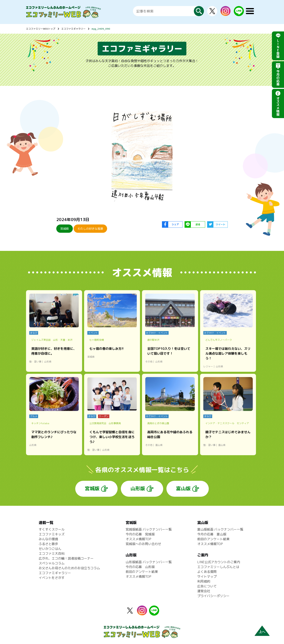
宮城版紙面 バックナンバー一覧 (149, 529)
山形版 (138, 488)
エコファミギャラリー (73, 29)
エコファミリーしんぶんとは (218, 567)
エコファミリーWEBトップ (41, 29)
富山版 (183, 488)
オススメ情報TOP (138, 539)
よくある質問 (207, 572)
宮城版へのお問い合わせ (143, 544)
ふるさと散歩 (48, 544)
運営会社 (204, 591)
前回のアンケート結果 (142, 572)
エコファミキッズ (52, 534)
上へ (262, 632)
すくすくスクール (52, 529)
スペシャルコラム (52, 563)
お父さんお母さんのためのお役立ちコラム (69, 568)
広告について (207, 586)
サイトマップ (207, 576)
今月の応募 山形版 (140, 567)
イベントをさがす (52, 578)
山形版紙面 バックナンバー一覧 (149, 562)
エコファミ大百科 (52, 554)
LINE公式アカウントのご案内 (219, 562)
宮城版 (92, 488)
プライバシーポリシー (213, 596)
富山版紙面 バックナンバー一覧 (220, 529)
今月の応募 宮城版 (140, 534)
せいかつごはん (50, 549)
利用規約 (204, 581)
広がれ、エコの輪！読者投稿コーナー (66, 558)
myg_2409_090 (101, 29)
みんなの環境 (48, 539)
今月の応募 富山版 (212, 534)
